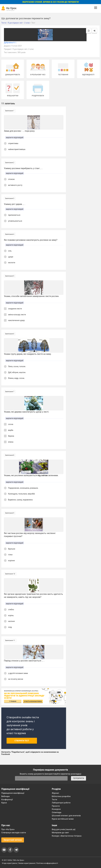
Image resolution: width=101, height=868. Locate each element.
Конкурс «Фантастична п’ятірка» (67, 836)
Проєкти (56, 806)
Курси (4, 803)
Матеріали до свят (60, 833)
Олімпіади (57, 812)
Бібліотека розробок (61, 796)
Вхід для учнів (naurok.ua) (64, 829)
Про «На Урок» (8, 829)
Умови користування (27, 863)
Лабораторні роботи (61, 803)
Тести (54, 800)
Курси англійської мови (63, 819)
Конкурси (56, 809)
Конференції (7, 800)
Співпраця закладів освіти (14, 833)
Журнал (55, 793)
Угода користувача (9, 863)
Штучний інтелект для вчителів (66, 816)
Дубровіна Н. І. (10, 43)
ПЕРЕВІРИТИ (79, 778)
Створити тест (22, 741)
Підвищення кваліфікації (13, 793)
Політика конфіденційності (47, 863)
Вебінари (5, 796)
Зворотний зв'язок (13, 840)
